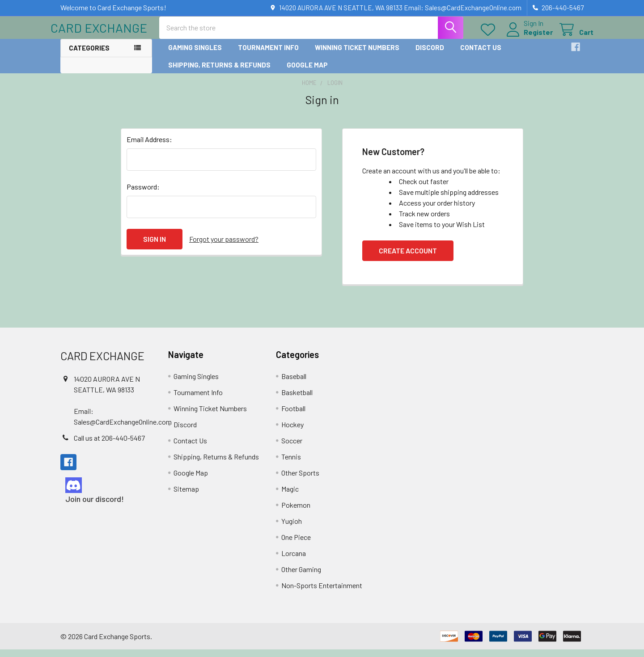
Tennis (291, 464)
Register (528, 37)
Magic (290, 496)
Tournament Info (268, 55)
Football (293, 416)
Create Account (408, 258)
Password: (143, 194)
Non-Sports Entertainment (322, 593)
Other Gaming (301, 577)
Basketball (297, 400)
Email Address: (149, 147)
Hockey (292, 432)
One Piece (296, 545)
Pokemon (296, 512)
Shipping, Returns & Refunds (219, 72)
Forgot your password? (224, 246)
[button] (106, 493)
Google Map (307, 72)
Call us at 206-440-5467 (109, 445)
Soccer (292, 448)
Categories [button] (89, 55)
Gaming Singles (195, 55)
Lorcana (294, 561)
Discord (430, 55)
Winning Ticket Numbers (357, 55)
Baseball (294, 384)
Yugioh (292, 529)
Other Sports (300, 480)
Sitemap (186, 496)
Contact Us (481, 55)
